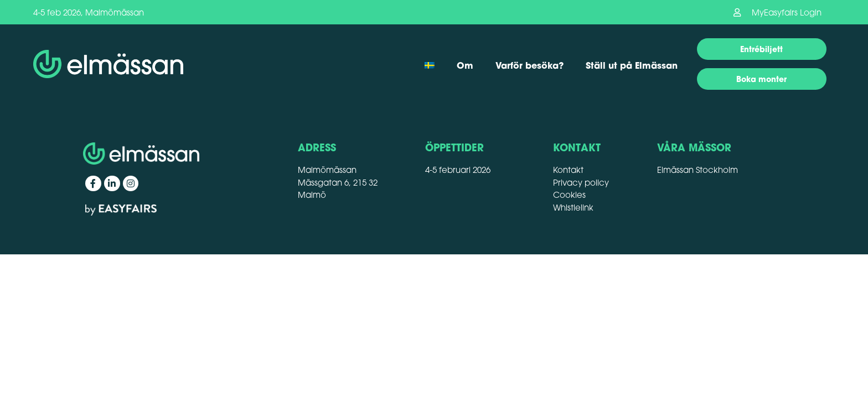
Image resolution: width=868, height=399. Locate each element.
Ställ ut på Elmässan (632, 65)
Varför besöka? (529, 65)
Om (465, 65)
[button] (777, 12)
